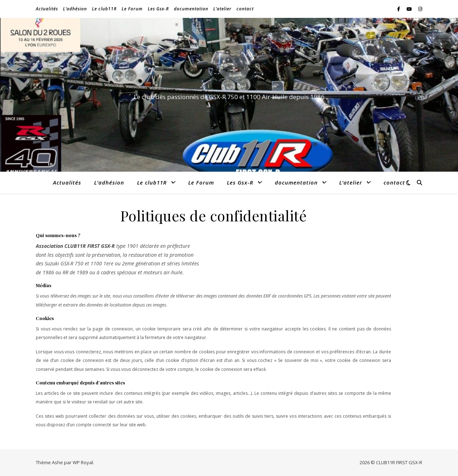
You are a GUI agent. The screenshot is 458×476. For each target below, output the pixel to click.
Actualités (47, 9)
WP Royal (83, 462)
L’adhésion (75, 9)
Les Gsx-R (158, 9)
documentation (191, 9)
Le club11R (104, 9)
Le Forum (132, 9)
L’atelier (222, 9)
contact (245, 9)
